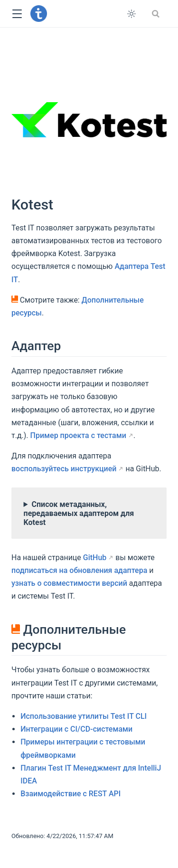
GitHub (95, 558)
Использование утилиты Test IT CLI (84, 716)
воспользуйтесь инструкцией (64, 469)
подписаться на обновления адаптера (79, 570)
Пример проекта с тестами (78, 435)
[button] (17, 14)
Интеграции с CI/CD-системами (76, 729)
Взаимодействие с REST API (70, 794)
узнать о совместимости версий (69, 583)
